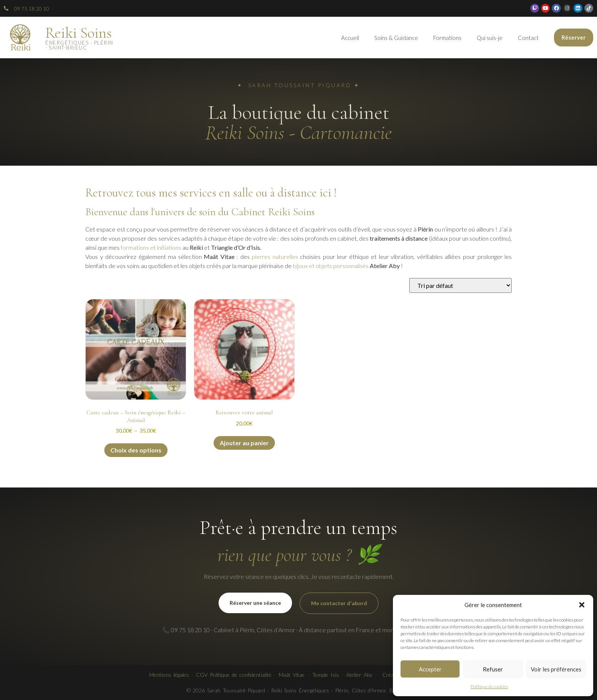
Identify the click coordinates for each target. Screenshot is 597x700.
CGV (202, 675)
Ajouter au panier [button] (244, 443)
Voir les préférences (556, 669)
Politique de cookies (489, 686)
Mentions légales (169, 675)
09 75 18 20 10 (32, 9)
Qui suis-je (490, 38)
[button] (582, 605)
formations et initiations (151, 247)
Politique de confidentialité (241, 675)
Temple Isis (326, 675)
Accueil (350, 38)
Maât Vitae (292, 675)
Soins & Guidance (396, 38)
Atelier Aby (359, 675)
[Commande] (461, 285)
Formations (447, 38)
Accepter (430, 669)
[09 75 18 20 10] (6, 8)
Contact (528, 38)
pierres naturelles (275, 257)
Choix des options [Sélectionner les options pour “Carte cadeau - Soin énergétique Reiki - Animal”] (136, 450)
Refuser (493, 669)
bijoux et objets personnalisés (331, 266)
